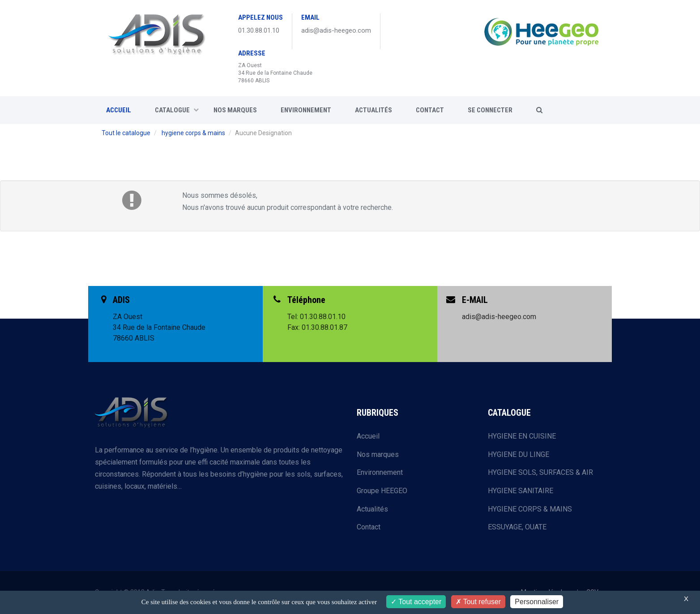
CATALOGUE (177, 110)
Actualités (373, 110)
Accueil (368, 436)
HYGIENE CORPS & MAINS (530, 509)
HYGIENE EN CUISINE (522, 436)
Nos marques (235, 110)
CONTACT (430, 110)
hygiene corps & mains (193, 133)
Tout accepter (416, 602)
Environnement (306, 110)
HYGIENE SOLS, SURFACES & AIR (540, 472)
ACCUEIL (119, 110)
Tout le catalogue (126, 133)
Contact (369, 527)
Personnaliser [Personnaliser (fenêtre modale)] (537, 602)
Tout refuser (478, 602)
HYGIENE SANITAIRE (521, 491)
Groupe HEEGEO (382, 491)
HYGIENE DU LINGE (519, 454)
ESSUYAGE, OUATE (517, 527)
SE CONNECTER (490, 110)
